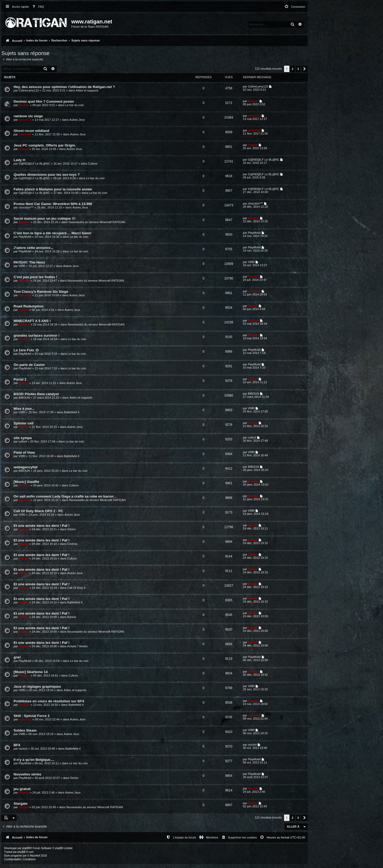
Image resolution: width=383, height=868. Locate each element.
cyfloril (23, 441)
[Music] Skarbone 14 (31, 672)
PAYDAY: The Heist (29, 262)
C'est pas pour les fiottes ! (35, 277)
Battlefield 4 (72, 412)
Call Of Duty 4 (76, 588)
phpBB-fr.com (26, 852)
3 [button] (298, 69)
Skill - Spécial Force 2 (32, 716)
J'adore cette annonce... (34, 248)
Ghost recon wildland (31, 131)
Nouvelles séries (27, 774)
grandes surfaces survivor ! (37, 335)
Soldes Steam (25, 730)
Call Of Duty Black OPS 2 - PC (38, 511)
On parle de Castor (29, 365)
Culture (93, 164)
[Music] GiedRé (26, 482)
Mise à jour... (24, 409)
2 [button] (293, 69)
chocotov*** (26, 207)
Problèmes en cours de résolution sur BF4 (49, 701)
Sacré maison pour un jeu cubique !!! (44, 218)
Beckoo (24, 105)
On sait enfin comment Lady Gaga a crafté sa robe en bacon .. (65, 496)
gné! (17, 657)
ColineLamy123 (29, 90)
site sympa (23, 438)
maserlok (25, 120)
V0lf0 (22, 266)
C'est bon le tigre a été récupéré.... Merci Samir (53, 233)
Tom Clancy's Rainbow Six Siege (41, 292)
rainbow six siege (28, 116)
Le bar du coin (75, 105)
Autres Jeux (77, 120)
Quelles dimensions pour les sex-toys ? (47, 175)
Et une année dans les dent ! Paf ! (41, 526)
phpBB (26, 848)
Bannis (72, 617)
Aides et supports (87, 90)
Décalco (24, 222)
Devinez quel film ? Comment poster (44, 101)
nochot (23, 749)
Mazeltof (35, 856)
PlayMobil (25, 237)
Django (24, 149)
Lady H (19, 160)
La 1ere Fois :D (26, 350)
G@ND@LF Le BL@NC (34, 164)
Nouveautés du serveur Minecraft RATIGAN (97, 222)
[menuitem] (37, 7)
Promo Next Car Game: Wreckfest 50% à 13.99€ (53, 204)
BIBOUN (24, 398)
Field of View (24, 452)
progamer (16, 856)
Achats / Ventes (77, 646)
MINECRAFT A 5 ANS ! (32, 321)
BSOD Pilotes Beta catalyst (36, 394)
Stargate (21, 804)
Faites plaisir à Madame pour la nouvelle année (53, 189)
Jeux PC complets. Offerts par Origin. (45, 145)
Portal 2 (20, 379)
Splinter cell (24, 423)
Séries (71, 529)
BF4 (17, 745)
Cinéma (72, 544)
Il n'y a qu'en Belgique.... (34, 760)
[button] (305, 69)
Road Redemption (29, 306)
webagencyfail (26, 467)
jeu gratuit (22, 789)
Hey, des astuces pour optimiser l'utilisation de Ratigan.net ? (64, 87)
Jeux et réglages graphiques (37, 687)
